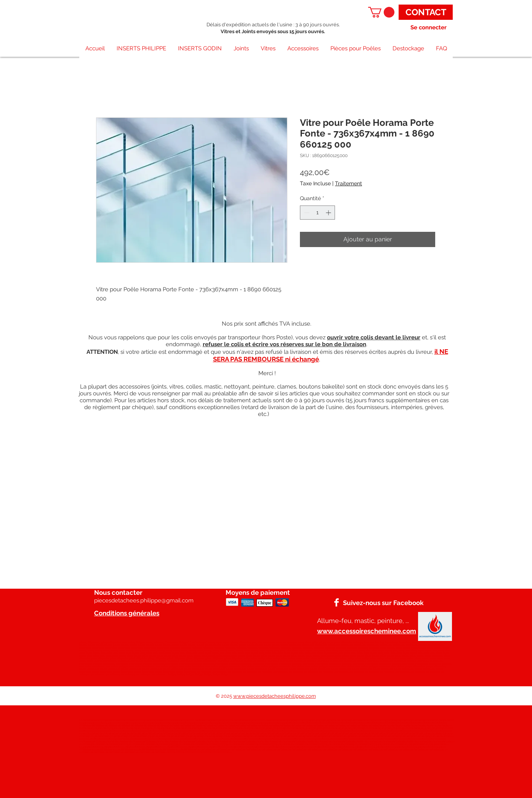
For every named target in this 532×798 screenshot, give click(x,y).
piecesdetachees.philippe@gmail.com (144, 601)
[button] (381, 12)
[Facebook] (337, 602)
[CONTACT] (426, 12)
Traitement (349, 183)
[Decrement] (306, 213)
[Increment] (329, 213)
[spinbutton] (317, 213)
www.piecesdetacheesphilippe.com (275, 696)
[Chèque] (265, 603)
